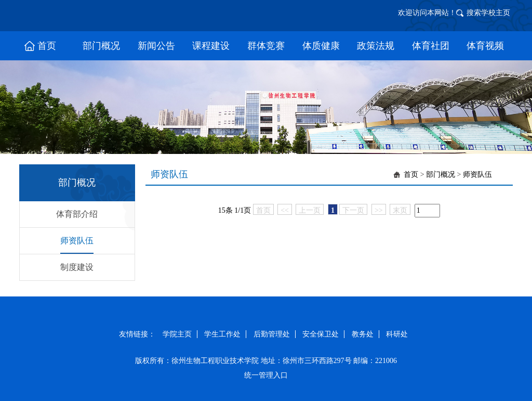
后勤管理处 (272, 334)
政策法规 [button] (376, 46)
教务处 (363, 334)
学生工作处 (222, 334)
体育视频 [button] (485, 46)
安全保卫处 (321, 334)
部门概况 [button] (101, 46)
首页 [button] (47, 46)
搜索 (474, 13)
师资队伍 (77, 241)
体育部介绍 (77, 214)
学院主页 (177, 334)
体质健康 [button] (321, 46)
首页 (411, 174)
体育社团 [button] (431, 46)
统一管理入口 (266, 375)
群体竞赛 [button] (266, 46)
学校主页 (496, 13)
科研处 (397, 334)
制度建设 (77, 267)
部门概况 (441, 174)
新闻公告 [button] (156, 46)
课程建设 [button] (211, 46)
